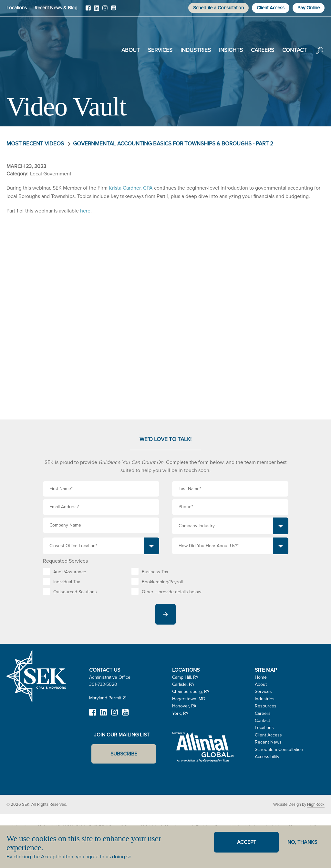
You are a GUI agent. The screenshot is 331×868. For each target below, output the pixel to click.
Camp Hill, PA (185, 677)
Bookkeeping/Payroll (162, 582)
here (85, 211)
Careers (263, 50)
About (131, 50)
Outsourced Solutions (75, 592)
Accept (247, 842)
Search (320, 55)
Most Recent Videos (35, 144)
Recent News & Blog (56, 8)
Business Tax (155, 572)
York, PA (180, 713)
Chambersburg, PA (191, 691)
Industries (196, 50)
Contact (295, 50)
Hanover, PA (184, 706)
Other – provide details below (171, 592)
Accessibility (267, 757)
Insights (231, 50)
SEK (39, 49)
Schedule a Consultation (218, 8)
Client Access (271, 8)
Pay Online (309, 8)
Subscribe (124, 754)
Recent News (268, 742)
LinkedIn (97, 10)
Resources (266, 706)
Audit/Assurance (70, 572)
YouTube (113, 10)
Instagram (105, 10)
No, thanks (302, 842)
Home (261, 677)
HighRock (316, 804)
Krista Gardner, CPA (131, 188)
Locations (17, 8)
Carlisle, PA (183, 684)
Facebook (88, 10)
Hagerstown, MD (189, 699)
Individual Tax (67, 582)
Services (160, 50)
